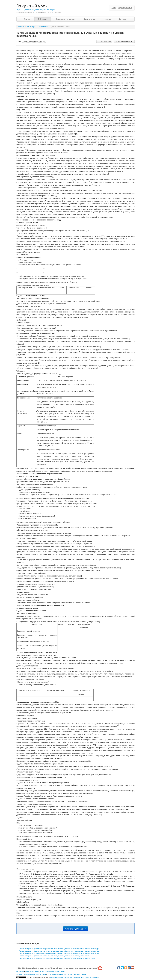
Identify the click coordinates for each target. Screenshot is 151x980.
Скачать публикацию (75, 929)
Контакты (123, 19)
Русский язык (43, 27)
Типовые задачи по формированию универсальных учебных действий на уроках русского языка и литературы (59, 949)
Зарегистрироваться (125, 8)
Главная (27, 19)
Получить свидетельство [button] (124, 41)
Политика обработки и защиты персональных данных (66, 974)
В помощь (107, 19)
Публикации (43, 19)
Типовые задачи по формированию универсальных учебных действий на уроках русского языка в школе (57, 958)
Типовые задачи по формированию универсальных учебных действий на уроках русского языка (54, 956)
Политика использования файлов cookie (31, 974)
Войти (114, 8)
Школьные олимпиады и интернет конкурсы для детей (45, 972)
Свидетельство (89, 19)
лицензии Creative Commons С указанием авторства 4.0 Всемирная (75, 977)
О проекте (20, 972)
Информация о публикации (66, 19)
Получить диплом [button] (104, 41)
